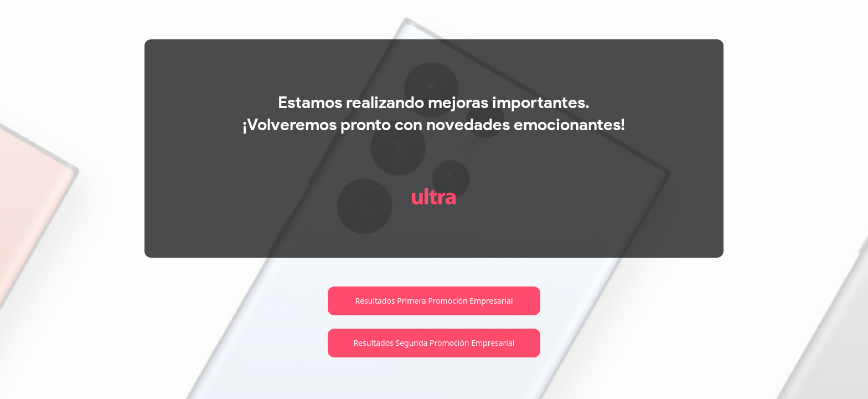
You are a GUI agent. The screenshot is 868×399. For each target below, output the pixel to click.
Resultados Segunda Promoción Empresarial (434, 343)
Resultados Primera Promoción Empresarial (434, 301)
